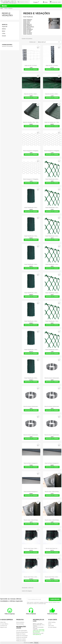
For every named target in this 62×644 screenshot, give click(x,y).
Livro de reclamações (22, 631)
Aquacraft (5, 26)
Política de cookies (21, 639)
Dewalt (4, 36)
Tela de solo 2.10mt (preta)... (52, 520)
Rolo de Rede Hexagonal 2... (31, 463)
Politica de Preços (21, 634)
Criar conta (51, 626)
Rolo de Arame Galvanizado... (52, 378)
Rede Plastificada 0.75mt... (52, 208)
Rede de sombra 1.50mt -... (52, 94)
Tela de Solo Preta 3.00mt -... (52, 577)
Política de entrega (21, 641)
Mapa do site (3, 627)
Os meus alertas (52, 627)
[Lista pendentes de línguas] (36, 2)
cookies (31, 643)
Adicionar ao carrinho (31, 69)
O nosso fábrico (4, 624)
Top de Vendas (20, 624)
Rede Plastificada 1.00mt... (52, 236)
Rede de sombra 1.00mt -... (31, 94)
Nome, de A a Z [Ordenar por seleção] (49, 42)
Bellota (4, 29)
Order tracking (52, 622)
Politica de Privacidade (22, 636)
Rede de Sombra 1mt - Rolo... (52, 122)
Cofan (4, 33)
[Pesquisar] (23, 2)
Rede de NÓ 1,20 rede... (31, 66)
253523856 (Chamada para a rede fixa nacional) (15, 3)
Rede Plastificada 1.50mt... (52, 293)
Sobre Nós (3, 622)
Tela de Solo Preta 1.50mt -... (31, 548)
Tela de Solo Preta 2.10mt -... (31, 577)
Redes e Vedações (7, 14)
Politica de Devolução (22, 637)
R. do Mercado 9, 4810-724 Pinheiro (11, 1)
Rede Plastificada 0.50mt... (52, 179)
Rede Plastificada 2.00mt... (52, 350)
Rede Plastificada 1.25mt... (52, 264)
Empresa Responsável (22, 632)
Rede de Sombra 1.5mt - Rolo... (31, 122)
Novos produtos (20, 622)
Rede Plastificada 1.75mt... (52, 321)
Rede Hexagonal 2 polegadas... (31, 151)
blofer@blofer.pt (37, 634)
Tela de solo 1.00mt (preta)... (52, 492)
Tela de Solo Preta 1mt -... (52, 548)
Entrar (50, 624)
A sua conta (53, 620)
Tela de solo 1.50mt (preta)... (31, 520)
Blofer (4, 31)
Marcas (5, 25)
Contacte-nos (4, 626)
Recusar (36, 643)
